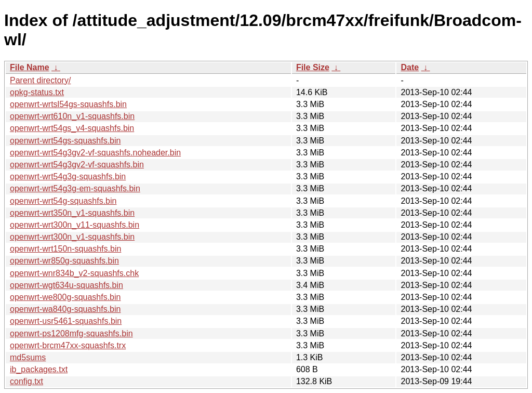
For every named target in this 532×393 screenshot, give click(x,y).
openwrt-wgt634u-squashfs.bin (66, 285)
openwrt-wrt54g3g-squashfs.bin (68, 176)
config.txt (26, 381)
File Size (313, 67)
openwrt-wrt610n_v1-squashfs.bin (72, 116)
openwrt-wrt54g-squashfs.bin (63, 201)
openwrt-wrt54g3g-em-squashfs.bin (75, 188)
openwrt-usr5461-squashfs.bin (66, 321)
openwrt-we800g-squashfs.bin (65, 297)
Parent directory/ (40, 80)
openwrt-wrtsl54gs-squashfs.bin (68, 104)
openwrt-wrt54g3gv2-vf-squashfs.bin (77, 165)
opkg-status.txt (37, 92)
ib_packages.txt (39, 369)
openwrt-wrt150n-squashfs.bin (65, 249)
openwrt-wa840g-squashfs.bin (65, 309)
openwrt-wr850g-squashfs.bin (64, 261)
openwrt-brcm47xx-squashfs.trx (68, 345)
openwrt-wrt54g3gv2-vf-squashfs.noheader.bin (95, 153)
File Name (30, 67)
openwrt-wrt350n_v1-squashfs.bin (72, 213)
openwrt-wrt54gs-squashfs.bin (65, 141)
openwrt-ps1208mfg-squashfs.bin (71, 333)
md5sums (28, 357)
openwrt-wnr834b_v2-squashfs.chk (74, 273)
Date (410, 67)
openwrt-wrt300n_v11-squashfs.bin (75, 225)
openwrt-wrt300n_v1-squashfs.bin (72, 237)
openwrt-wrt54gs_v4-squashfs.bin (72, 128)
